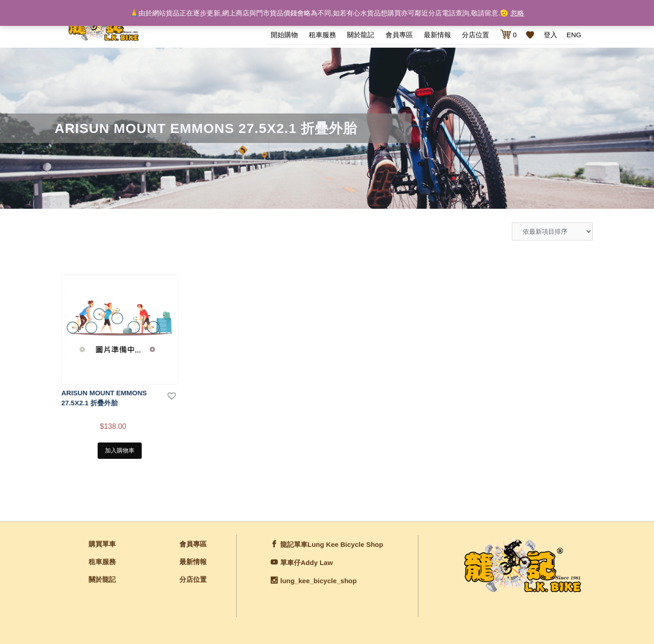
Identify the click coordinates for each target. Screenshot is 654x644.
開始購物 (284, 35)
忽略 (517, 13)
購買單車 (102, 544)
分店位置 (476, 35)
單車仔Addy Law (307, 563)
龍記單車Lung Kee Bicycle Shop (332, 544)
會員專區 (399, 35)
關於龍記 (361, 35)
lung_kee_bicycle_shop (318, 581)
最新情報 (437, 35)
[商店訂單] (552, 231)
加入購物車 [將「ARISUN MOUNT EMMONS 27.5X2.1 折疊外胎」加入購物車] (120, 450)
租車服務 (322, 35)
